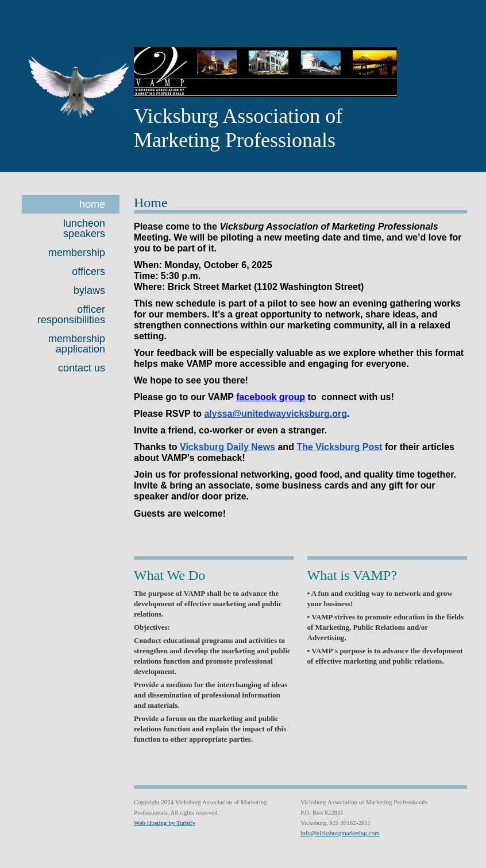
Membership (77, 253)
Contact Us (82, 368)
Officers (88, 272)
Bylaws (89, 290)
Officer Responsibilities (71, 315)
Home (92, 204)
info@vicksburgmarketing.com (340, 833)
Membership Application (77, 344)
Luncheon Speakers (84, 228)
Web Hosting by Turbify (165, 823)
